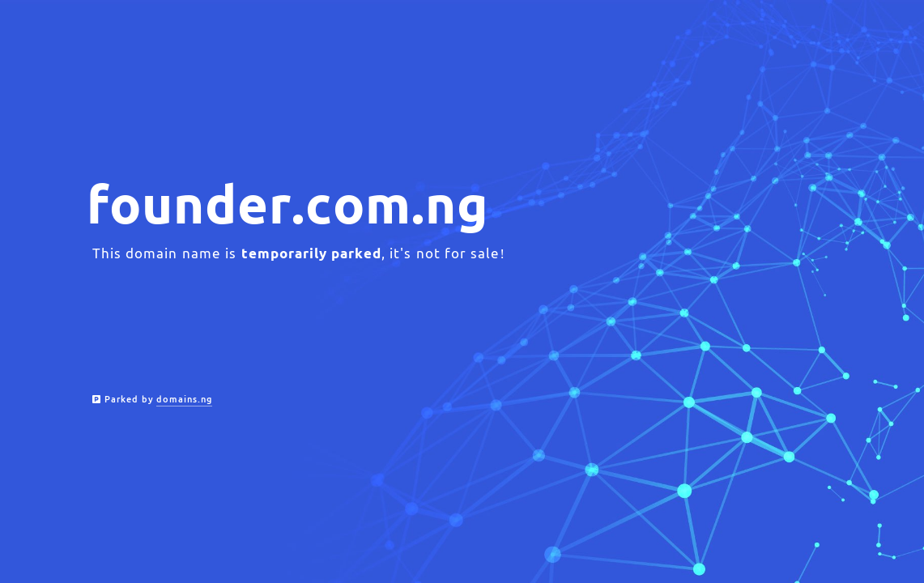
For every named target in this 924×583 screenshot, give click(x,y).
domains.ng (184, 399)
